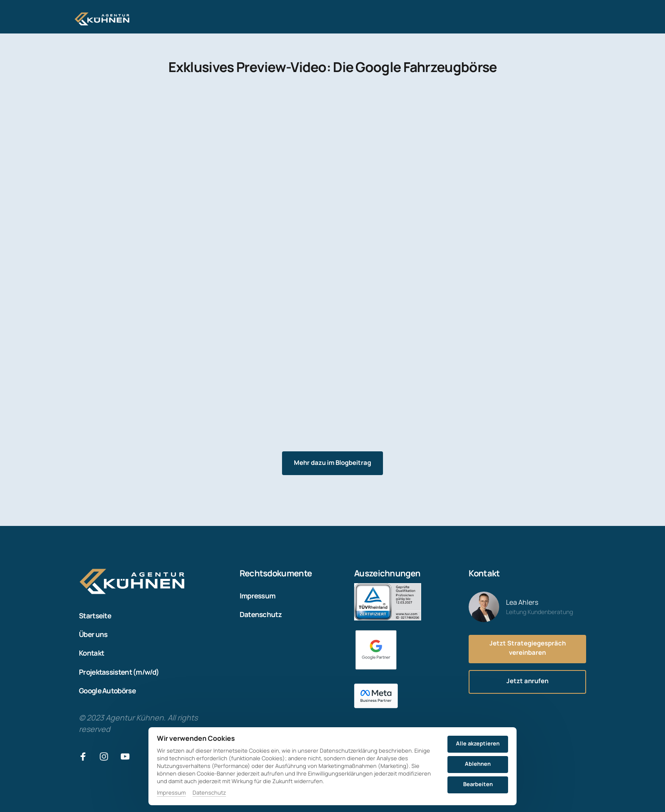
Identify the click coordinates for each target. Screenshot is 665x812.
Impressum (171, 793)
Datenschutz (209, 793)
